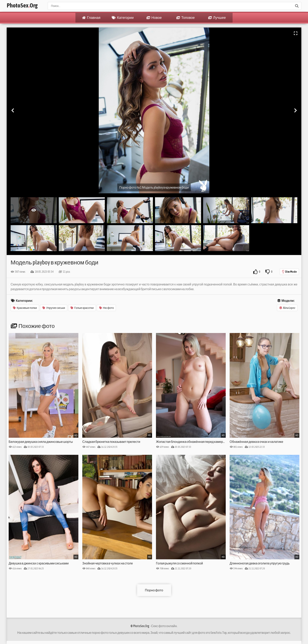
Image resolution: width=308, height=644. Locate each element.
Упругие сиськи (54, 308)
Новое (154, 18)
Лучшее (217, 18)
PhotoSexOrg (25, 6)
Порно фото (154, 590)
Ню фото (107, 308)
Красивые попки (25, 308)
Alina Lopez (287, 308)
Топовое (186, 18)
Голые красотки (82, 308)
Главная (91, 18)
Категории (123, 18)
